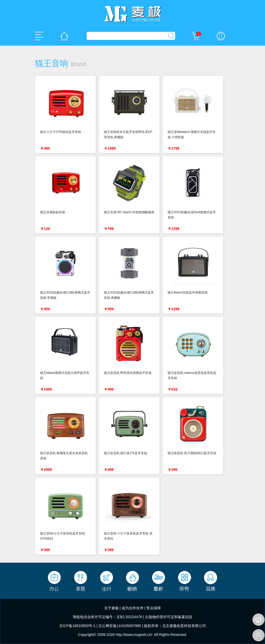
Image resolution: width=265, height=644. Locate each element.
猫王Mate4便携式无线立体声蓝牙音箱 (65, 375)
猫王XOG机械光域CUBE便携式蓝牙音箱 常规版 (65, 295)
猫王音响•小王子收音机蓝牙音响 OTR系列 (62, 536)
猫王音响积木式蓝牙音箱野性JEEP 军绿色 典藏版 (128, 135)
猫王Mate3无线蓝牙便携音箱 (188, 293)
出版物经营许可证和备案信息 (169, 617)
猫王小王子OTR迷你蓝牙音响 (61, 132)
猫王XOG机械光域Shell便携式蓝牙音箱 (192, 215)
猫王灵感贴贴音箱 (53, 212)
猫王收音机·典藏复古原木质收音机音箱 (64, 456)
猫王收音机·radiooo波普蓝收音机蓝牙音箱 (192, 375)
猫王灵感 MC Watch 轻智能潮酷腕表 (129, 212)
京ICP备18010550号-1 (77, 626)
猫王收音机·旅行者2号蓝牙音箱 (125, 453)
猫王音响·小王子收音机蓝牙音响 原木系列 (128, 536)
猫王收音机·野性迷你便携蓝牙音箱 (128, 373)
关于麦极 (111, 608)
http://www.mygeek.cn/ (134, 635)
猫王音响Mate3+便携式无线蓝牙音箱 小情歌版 (192, 135)
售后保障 (154, 608)
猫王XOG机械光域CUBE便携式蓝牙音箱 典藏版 (129, 295)
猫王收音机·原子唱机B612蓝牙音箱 (192, 453)
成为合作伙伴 (132, 608)
